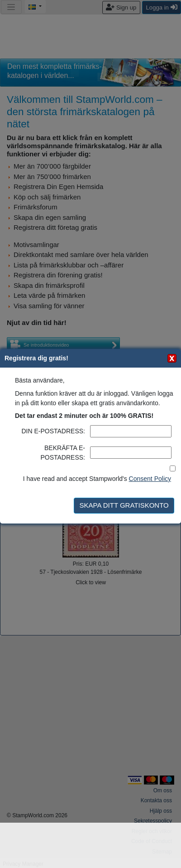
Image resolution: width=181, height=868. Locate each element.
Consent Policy (150, 479)
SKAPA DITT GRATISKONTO (124, 505)
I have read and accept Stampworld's (97, 479)
